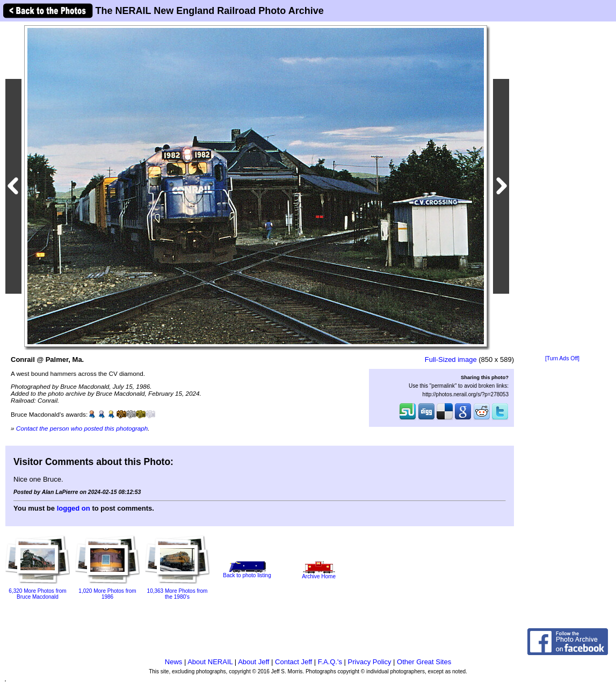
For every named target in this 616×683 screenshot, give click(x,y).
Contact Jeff (293, 662)
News (174, 662)
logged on (74, 508)
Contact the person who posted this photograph (82, 428)
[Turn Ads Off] (562, 358)
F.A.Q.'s (330, 662)
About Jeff (253, 662)
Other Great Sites (424, 662)
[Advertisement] (562, 189)
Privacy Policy (370, 662)
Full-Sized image (451, 359)
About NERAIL (210, 662)
